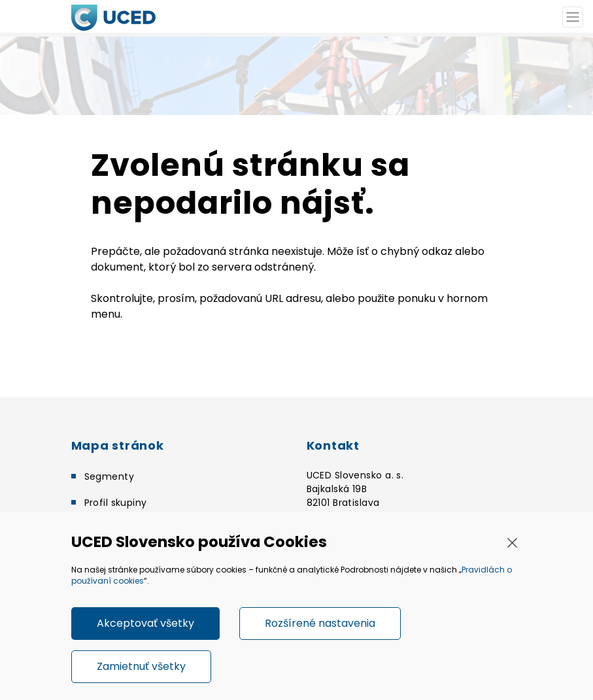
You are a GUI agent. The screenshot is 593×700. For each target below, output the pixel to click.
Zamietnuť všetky (141, 666)
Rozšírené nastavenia (320, 623)
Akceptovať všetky (145, 623)
